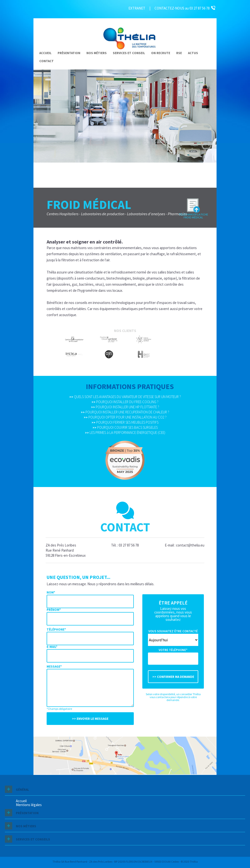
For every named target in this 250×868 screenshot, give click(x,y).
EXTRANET (137, 8)
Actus (193, 53)
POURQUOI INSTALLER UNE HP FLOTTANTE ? (125, 407)
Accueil (45, 53)
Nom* (51, 592)
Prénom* (54, 610)
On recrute (161, 53)
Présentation (69, 53)
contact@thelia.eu (190, 545)
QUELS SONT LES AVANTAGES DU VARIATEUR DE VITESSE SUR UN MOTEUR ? (125, 397)
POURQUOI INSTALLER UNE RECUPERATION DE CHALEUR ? (125, 412)
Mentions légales (29, 805)
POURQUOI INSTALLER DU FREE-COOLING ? (125, 402)
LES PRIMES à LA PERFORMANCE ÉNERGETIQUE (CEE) (125, 433)
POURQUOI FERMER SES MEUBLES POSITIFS (125, 422)
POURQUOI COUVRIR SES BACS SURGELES (125, 427)
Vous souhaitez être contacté (173, 631)
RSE (179, 53)
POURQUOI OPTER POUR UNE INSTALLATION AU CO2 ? (125, 417)
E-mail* (52, 647)
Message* (54, 667)
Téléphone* (56, 629)
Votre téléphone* (173, 650)
